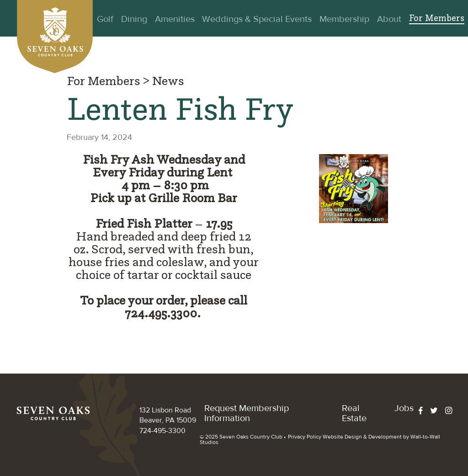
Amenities (175, 19)
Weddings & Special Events (257, 19)
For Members (437, 19)
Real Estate (354, 413)
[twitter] (438, 411)
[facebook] (424, 411)
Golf (105, 19)
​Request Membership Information (247, 413)
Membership (344, 19)
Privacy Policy (305, 437)
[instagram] (452, 411)
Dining (134, 19)
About (389, 19)
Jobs (404, 408)
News (168, 82)
